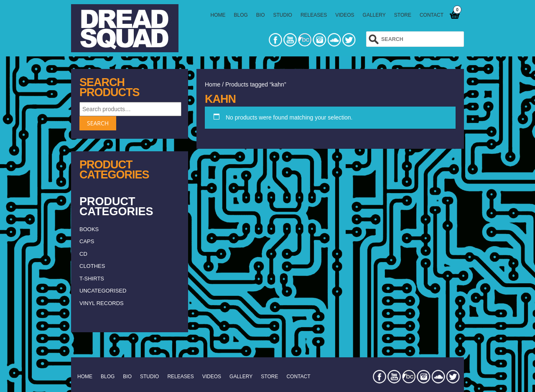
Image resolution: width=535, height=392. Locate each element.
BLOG (241, 15)
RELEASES (314, 15)
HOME (218, 15)
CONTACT (432, 15)
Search (98, 123)
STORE (403, 15)
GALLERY (374, 15)
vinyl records (102, 303)
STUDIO (283, 15)
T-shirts (92, 279)
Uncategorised (103, 291)
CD (83, 254)
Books (89, 229)
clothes (92, 266)
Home (213, 84)
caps (87, 241)
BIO (261, 15)
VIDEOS (345, 15)
